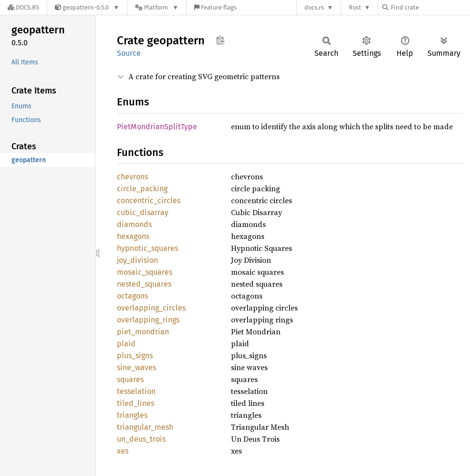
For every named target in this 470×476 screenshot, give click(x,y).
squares (130, 379)
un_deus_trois (141, 439)
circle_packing (142, 189)
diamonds (134, 224)
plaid (126, 344)
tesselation (136, 391)
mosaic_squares (145, 272)
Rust (355, 7)
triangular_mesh (145, 427)
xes (123, 451)
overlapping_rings (148, 320)
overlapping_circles (151, 308)
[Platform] (157, 7)
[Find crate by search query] (430, 7)
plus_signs (135, 356)
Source (129, 53)
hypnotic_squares (147, 248)
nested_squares (144, 284)
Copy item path (220, 40)
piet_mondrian (143, 332)
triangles (132, 415)
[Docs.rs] (23, 7)
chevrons (132, 177)
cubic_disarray (143, 212)
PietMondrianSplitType (157, 127)
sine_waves (136, 367)
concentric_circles (149, 201)
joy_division (137, 260)
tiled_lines (136, 403)
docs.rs (314, 7)
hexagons (133, 236)
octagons (132, 296)
